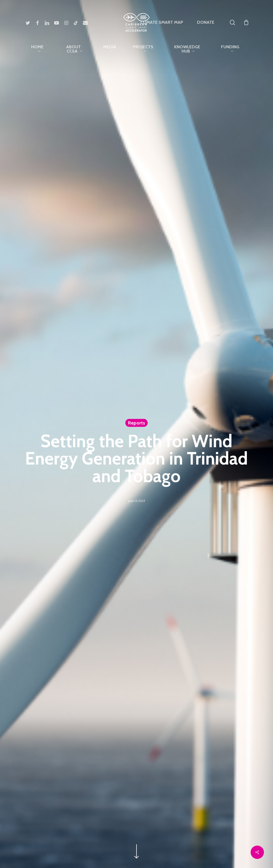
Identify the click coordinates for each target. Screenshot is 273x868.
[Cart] (246, 22)
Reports (136, 423)
